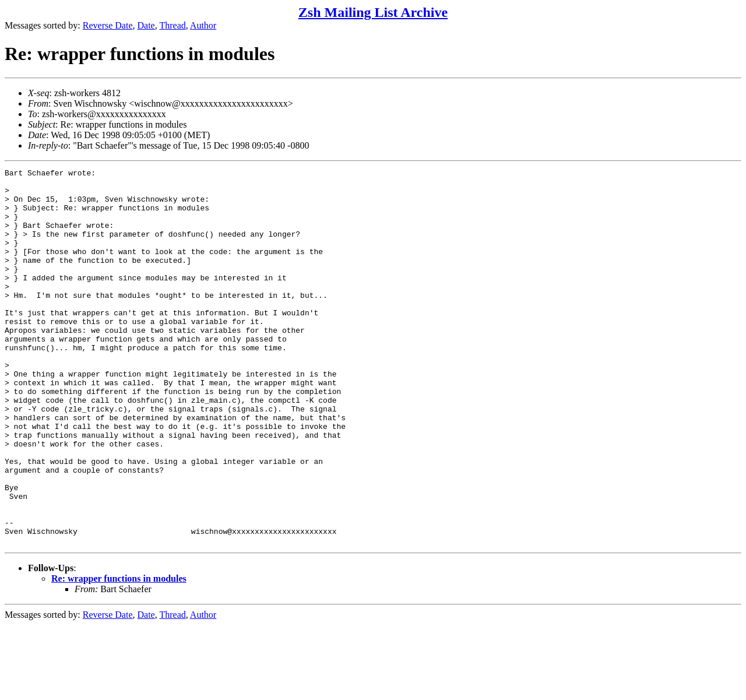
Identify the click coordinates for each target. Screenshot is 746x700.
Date (146, 25)
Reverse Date (108, 25)
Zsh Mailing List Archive (373, 12)
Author (203, 25)
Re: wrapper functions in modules (119, 654)
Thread (172, 25)
